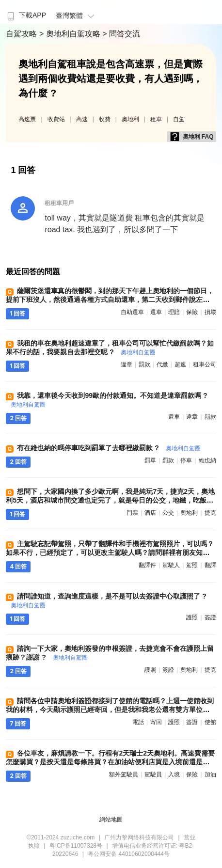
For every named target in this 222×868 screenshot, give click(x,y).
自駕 (179, 119)
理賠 (174, 312)
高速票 (27, 119)
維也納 (207, 460)
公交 (168, 513)
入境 (174, 774)
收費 (105, 119)
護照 (192, 617)
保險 (192, 312)
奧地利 (130, 119)
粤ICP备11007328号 (76, 846)
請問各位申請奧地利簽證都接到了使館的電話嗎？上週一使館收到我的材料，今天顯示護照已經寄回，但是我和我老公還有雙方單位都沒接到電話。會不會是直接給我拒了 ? (110, 710)
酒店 (150, 513)
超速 (180, 364)
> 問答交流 (121, 34)
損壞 (210, 312)
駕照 (192, 565)
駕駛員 (153, 774)
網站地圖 (111, 820)
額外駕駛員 (124, 774)
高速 (82, 119)
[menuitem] (25, 12)
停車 (186, 460)
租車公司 (205, 364)
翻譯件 (147, 565)
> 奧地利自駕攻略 (71, 34)
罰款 (144, 364)
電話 (138, 722)
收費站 (56, 119)
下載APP (25, 15)
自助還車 (132, 312)
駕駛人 (171, 565)
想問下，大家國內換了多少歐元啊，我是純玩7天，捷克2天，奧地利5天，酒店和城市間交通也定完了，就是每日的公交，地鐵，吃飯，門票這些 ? (110, 500)
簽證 (210, 617)
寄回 (156, 722)
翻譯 (210, 565)
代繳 (162, 364)
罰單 (150, 460)
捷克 (210, 513)
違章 (127, 364)
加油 (210, 774)
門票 (132, 513)
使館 (210, 722)
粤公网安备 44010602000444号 (129, 854)
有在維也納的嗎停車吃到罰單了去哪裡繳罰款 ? (109, 448)
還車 (156, 312)
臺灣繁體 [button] (76, 16)
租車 (156, 119)
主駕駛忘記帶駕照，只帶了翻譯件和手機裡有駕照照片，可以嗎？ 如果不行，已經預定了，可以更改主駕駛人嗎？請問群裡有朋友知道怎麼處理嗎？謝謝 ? (110, 552)
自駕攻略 (22, 34)
